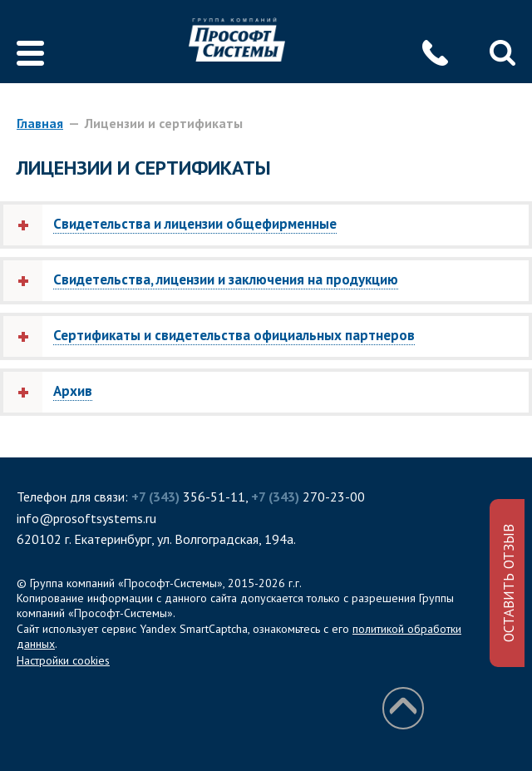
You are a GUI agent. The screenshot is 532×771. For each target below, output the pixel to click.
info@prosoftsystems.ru (86, 518)
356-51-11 (188, 497)
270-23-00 (308, 497)
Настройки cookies (63, 660)
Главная (40, 123)
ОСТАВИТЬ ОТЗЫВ (509, 583)
